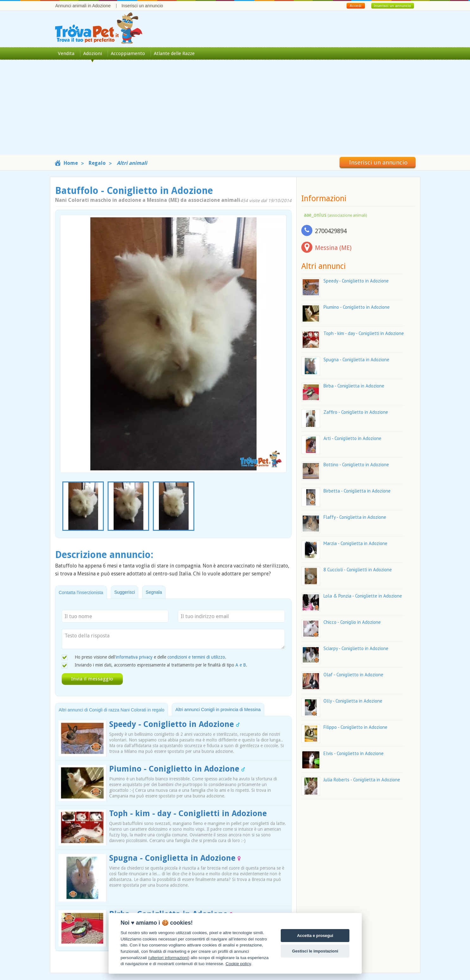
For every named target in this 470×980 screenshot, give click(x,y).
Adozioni (93, 53)
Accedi (356, 6)
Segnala (154, 592)
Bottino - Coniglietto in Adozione (356, 465)
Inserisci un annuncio (142, 6)
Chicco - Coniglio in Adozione (352, 622)
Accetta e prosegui (315, 936)
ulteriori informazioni (169, 958)
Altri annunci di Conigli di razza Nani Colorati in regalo (112, 710)
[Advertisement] (235, 110)
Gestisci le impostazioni (315, 951)
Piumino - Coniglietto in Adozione (177, 769)
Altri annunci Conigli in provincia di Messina (218, 710)
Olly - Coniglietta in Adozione (353, 701)
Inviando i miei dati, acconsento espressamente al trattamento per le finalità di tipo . (161, 665)
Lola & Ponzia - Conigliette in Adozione (363, 596)
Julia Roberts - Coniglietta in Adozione (362, 780)
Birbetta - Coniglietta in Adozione (357, 491)
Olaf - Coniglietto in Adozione (353, 675)
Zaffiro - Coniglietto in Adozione (356, 412)
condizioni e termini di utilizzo (196, 657)
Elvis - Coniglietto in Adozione (354, 753)
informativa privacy (134, 657)
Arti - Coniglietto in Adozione (352, 438)
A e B (241, 665)
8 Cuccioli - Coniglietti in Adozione (358, 570)
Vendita (66, 53)
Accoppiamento (128, 53)
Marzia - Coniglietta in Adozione (355, 543)
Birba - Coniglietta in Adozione (354, 386)
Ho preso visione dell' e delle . (150, 657)
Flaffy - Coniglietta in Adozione (355, 517)
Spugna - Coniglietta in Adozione (175, 858)
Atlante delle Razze (174, 53)
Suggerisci (125, 592)
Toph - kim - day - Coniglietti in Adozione (188, 813)
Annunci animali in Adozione (83, 6)
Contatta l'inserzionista (81, 592)
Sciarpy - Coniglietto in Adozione (356, 648)
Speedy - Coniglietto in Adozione (174, 724)
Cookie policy (238, 964)
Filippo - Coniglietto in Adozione (355, 727)
